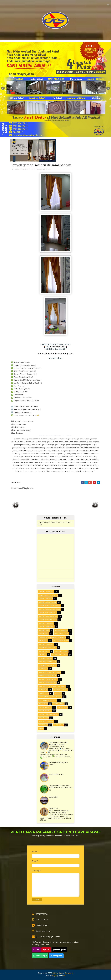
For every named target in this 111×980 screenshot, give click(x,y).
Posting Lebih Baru (16, 505)
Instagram (59, 950)
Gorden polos (44, 634)
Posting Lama (95, 505)
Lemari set (43, 655)
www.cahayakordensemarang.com (55, 353)
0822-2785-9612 (58, 347)
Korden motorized (61, 651)
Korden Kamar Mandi (61, 641)
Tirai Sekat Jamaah (60, 690)
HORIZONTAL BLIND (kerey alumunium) (52, 637)
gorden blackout (45, 707)
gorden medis (63, 707)
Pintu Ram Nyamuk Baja (47, 662)
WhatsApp (40, 956)
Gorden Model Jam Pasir (48, 602)
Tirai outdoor (44, 693)
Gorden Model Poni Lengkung (50, 609)
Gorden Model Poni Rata (48, 613)
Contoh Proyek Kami (22, 169)
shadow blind (59, 725)
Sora (64, 976)
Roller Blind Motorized (47, 683)
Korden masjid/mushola (48, 648)
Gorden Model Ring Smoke (41, 169)
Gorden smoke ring (61, 634)
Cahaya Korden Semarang (63, 973)
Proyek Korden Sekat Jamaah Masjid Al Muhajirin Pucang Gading (61, 787)
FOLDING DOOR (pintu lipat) (48, 595)
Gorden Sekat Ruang (46, 627)
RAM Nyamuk (43, 669)
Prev (3, 88)
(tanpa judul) (53, 808)
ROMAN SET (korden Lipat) (48, 679)
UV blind (58, 693)
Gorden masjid (44, 630)
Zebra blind (43, 704)
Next (108, 88)
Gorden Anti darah (46, 599)
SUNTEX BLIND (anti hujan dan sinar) (52, 686)
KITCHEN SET (43, 641)
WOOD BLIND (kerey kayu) (48, 700)
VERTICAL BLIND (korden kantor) (50, 697)
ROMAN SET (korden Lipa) (48, 676)
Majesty (55, 976)
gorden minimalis (45, 711)
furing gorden (59, 704)
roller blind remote (46, 721)
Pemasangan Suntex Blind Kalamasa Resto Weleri (58, 744)
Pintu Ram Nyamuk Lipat (48, 665)
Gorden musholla (61, 630)
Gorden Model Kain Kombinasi (50, 606)
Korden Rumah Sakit (46, 644)
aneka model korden (56, 774)
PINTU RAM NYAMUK (46, 658)
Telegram (56, 956)
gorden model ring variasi (48, 714)
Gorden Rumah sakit (46, 623)
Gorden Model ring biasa (48, 620)
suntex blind (53, 797)
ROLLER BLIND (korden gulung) (50, 672)
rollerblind (43, 725)
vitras (41, 728)
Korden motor (44, 651)
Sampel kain (43, 690)
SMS (46, 950)
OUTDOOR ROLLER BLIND (60, 655)
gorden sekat (44, 718)
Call (36, 950)
